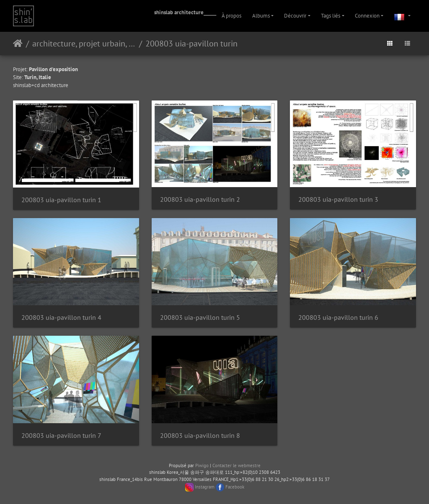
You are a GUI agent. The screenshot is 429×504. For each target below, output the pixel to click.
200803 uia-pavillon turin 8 (200, 436)
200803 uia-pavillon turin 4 (61, 318)
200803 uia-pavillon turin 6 (338, 318)
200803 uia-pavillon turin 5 (200, 318)
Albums (261, 16)
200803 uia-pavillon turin (191, 44)
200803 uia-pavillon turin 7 (61, 436)
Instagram (205, 487)
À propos (231, 16)
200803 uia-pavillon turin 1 (61, 200)
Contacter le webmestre (236, 465)
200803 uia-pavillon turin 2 (200, 199)
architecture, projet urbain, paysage (84, 44)
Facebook (235, 487)
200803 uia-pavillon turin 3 (338, 199)
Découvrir (295, 16)
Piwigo (202, 465)
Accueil (18, 44)
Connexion (367, 16)
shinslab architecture (179, 12)
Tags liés (331, 16)
